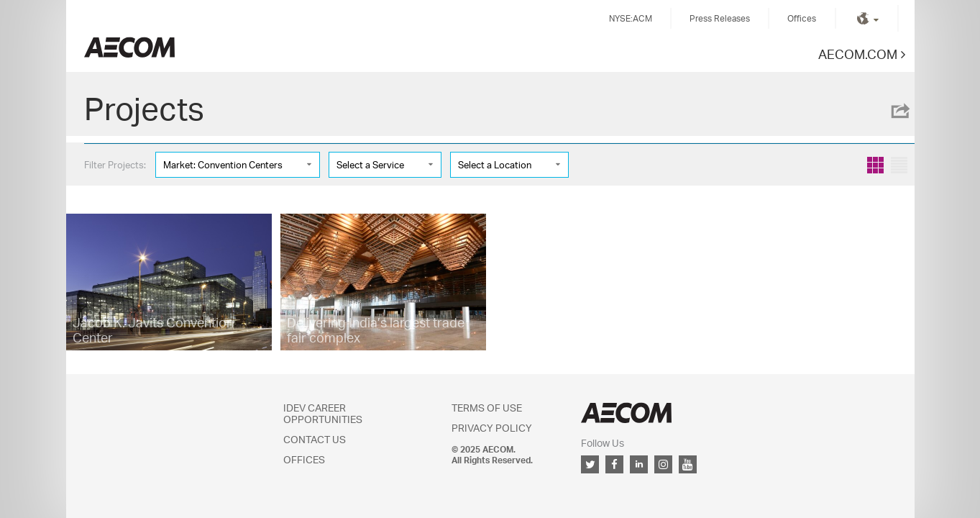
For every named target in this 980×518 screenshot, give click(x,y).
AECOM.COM (858, 54)
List (899, 165)
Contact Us (315, 439)
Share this (899, 111)
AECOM (626, 413)
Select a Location (495, 165)
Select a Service (370, 165)
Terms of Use (487, 408)
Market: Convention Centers (223, 165)
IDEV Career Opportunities (323, 413)
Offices (802, 18)
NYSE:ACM (631, 18)
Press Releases (720, 18)
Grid (875, 165)
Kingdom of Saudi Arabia (129, 47)
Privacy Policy (492, 428)
